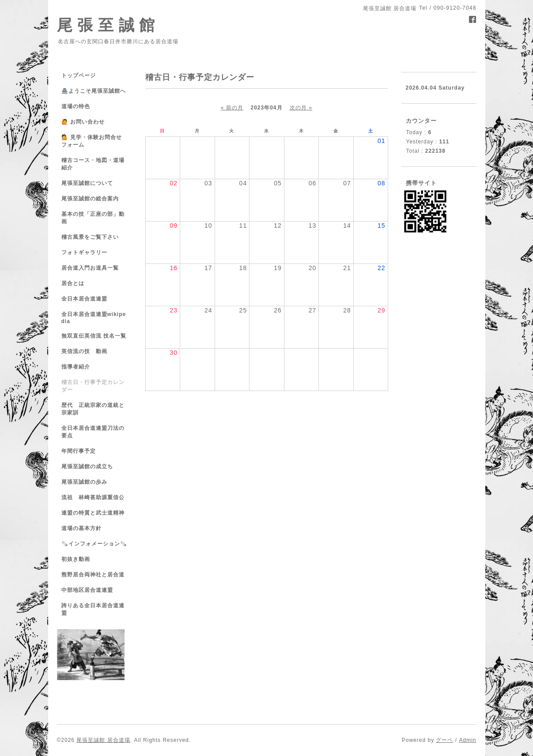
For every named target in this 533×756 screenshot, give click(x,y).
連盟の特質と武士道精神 (93, 513)
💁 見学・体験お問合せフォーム (92, 141)
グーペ (444, 740)
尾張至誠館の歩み (84, 482)
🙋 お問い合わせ (83, 122)
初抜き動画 (76, 559)
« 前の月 (232, 108)
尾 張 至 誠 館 (106, 25)
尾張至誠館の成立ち (87, 466)
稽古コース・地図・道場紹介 (93, 164)
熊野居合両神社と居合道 (93, 575)
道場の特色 (79, 106)
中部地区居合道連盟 (87, 590)
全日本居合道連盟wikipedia (94, 318)
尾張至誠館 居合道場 (103, 740)
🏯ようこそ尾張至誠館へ (94, 91)
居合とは (73, 283)
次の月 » (301, 108)
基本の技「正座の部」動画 (93, 218)
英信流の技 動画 (84, 351)
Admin (467, 740)
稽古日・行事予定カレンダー (93, 386)
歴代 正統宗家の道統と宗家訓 (93, 409)
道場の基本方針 (81, 528)
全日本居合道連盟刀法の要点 (93, 432)
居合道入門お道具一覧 (90, 268)
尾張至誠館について (87, 183)
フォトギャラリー (84, 252)
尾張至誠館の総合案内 (90, 199)
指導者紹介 (76, 367)
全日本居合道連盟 (84, 299)
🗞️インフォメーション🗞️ (94, 544)
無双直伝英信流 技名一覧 (94, 336)
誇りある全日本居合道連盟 (93, 609)
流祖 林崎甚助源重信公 (93, 497)
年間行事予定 (79, 451)
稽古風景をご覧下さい (90, 237)
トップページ (79, 75)
